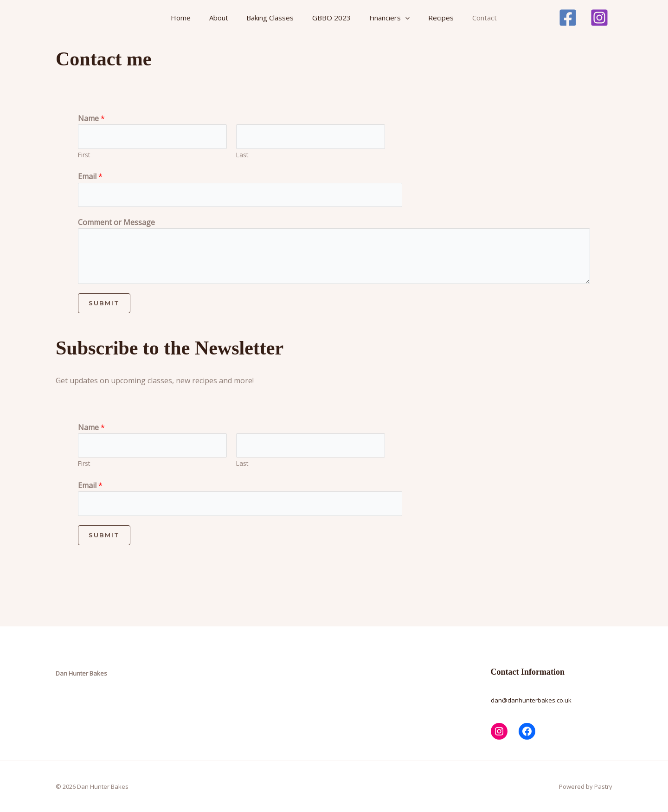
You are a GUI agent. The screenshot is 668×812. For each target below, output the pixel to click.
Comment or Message (116, 222)
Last (242, 155)
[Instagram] (599, 18)
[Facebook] (568, 18)
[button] (403, 18)
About (218, 18)
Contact (482, 18)
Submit (104, 303)
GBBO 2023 (330, 18)
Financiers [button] (388, 18)
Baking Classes (269, 18)
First (84, 155)
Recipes (439, 18)
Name (91, 118)
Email (90, 176)
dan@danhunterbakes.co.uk (531, 700)
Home (180, 18)
